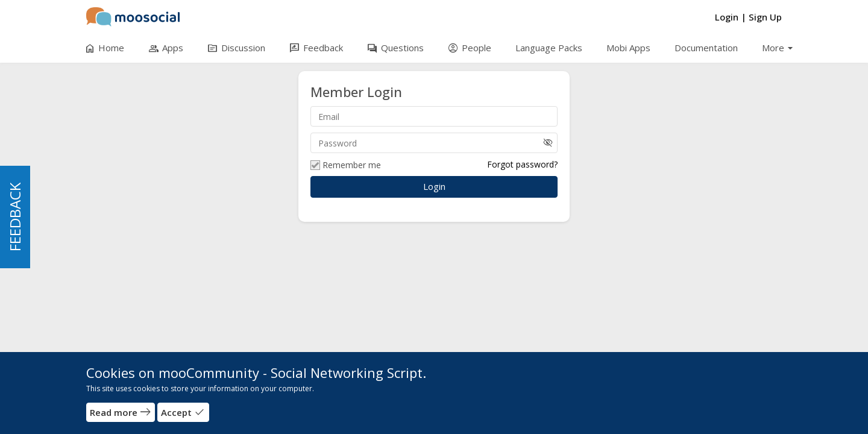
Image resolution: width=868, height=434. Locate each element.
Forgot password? (522, 164)
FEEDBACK (15, 217)
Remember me (346, 165)
